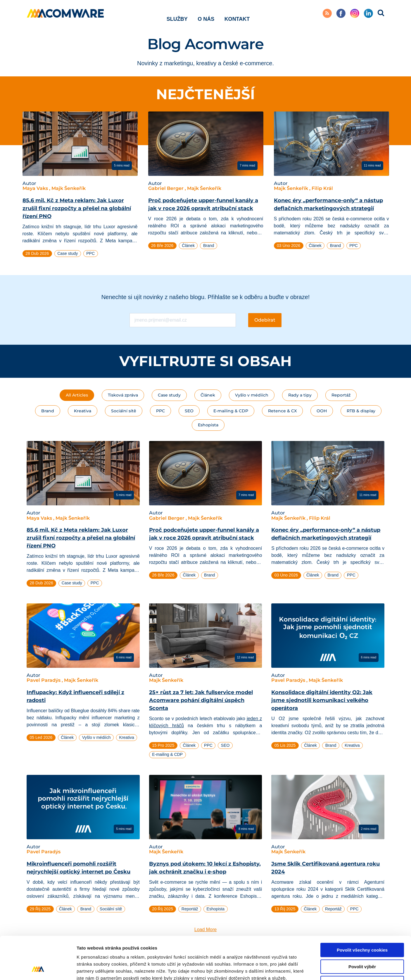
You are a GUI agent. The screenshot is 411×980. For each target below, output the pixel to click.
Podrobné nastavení (314, 968)
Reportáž (341, 395)
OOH (322, 411)
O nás (206, 14)
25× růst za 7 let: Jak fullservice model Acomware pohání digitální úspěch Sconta (201, 700)
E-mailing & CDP (231, 411)
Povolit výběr (362, 927)
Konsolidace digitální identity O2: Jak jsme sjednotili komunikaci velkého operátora (322, 700)
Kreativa (83, 411)
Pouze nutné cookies (362, 943)
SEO (189, 411)
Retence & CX (282, 411)
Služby (177, 14)
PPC (160, 411)
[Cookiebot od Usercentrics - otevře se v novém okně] (38, 969)
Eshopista (208, 425)
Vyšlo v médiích (252, 395)
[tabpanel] (80, 187)
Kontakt (237, 14)
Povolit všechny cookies (362, 910)
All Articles (77, 395)
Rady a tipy (300, 395)
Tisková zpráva (123, 395)
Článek (208, 395)
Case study (169, 395)
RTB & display (361, 411)
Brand (48, 411)
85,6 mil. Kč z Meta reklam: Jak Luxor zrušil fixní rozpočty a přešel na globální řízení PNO (77, 208)
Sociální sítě (124, 411)
